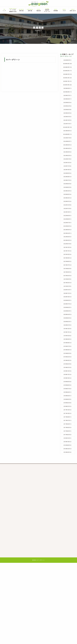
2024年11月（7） (68, 137)
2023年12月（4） (68, 184)
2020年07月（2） (68, 354)
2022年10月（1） (68, 243)
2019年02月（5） (68, 427)
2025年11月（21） (68, 86)
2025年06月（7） (68, 107)
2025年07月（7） (68, 103)
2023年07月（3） (68, 205)
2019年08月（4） (68, 401)
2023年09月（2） (68, 197)
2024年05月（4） (68, 163)
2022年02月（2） (68, 278)
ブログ (64, 10)
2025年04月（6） (68, 116)
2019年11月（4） (68, 388)
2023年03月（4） (68, 222)
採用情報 (56, 10)
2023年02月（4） (68, 226)
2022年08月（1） (68, 252)
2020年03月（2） (68, 371)
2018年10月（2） (68, 444)
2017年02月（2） (68, 512)
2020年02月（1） (68, 375)
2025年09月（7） (68, 94)
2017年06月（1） (68, 499)
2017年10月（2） (68, 486)
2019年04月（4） (68, 418)
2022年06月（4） (68, 261)
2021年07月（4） (68, 307)
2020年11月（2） (68, 341)
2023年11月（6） (68, 188)
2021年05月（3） (68, 316)
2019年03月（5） (68, 422)
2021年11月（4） (68, 290)
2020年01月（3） (68, 380)
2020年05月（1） (68, 363)
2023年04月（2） (68, 218)
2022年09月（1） (68, 248)
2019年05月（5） (68, 414)
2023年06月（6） (68, 209)
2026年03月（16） (68, 69)
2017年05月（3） (68, 503)
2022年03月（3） (68, 273)
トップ (4, 10)
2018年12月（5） (68, 435)
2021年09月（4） (68, 299)
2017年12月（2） (68, 482)
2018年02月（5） (68, 473)
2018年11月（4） (68, 439)
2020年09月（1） (68, 350)
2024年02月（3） (68, 175)
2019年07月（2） (68, 405)
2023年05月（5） (68, 214)
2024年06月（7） (68, 158)
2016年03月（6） (68, 533)
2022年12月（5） (68, 235)
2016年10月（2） (68, 520)
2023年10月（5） (68, 192)
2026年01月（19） (68, 77)
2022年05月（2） (68, 265)
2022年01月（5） (68, 282)
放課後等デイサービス (47, 10)
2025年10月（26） (68, 90)
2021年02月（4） (68, 329)
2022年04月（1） (68, 269)
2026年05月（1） (68, 60)
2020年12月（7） (68, 337)
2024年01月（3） (68, 180)
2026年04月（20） (68, 65)
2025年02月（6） (68, 124)
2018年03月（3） (68, 469)
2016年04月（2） (68, 529)
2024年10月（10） (68, 141)
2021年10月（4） (68, 295)
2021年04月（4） (68, 320)
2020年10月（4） (68, 346)
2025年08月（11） (68, 99)
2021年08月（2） (68, 303)
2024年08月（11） (68, 150)
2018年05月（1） (68, 465)
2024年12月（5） (68, 133)
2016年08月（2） (68, 524)
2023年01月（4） (68, 231)
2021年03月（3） (68, 324)
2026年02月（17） (68, 73)
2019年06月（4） (68, 410)
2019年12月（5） (68, 384)
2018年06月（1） (68, 461)
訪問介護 (30, 10)
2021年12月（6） (68, 286)
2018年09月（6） (68, 448)
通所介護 (21, 10)
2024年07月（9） (68, 154)
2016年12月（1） (68, 516)
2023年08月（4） (68, 201)
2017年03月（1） (68, 507)
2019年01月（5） (68, 431)
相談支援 (39, 10)
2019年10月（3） (68, 393)
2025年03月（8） (68, 120)
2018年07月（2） (68, 456)
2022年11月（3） (68, 239)
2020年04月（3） (68, 367)
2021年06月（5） (68, 312)
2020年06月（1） (68, 358)
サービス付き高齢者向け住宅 (13, 10)
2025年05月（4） (68, 112)
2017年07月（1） (68, 495)
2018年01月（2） (68, 478)
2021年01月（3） (68, 333)
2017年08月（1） (68, 490)
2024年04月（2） (68, 167)
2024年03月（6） (68, 171)
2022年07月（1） (68, 256)
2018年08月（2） (68, 452)
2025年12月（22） (68, 82)
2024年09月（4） (68, 146)
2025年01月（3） (68, 129)
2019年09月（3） (68, 397)
